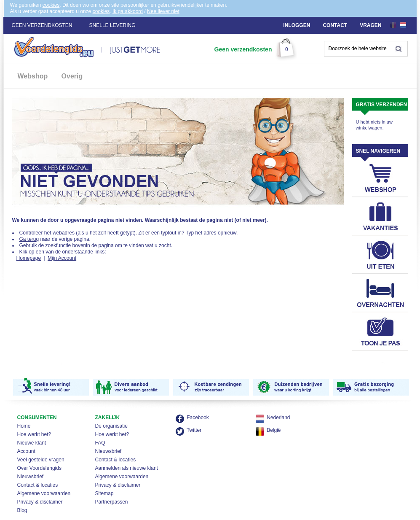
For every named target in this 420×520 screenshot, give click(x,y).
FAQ (100, 443)
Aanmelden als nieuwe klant (127, 468)
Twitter (194, 430)
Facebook (198, 418)
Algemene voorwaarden (44, 493)
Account (26, 451)
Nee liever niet (163, 11)
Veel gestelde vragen (41, 460)
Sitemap (104, 493)
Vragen (371, 25)
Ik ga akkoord (128, 11)
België (274, 430)
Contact (335, 25)
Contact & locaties (38, 485)
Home (24, 426)
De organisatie (111, 426)
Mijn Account (62, 258)
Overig (72, 76)
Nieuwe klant (32, 443)
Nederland (278, 418)
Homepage (29, 258)
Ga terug (29, 239)
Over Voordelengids (39, 468)
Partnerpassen (112, 502)
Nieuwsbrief (31, 477)
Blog (22, 510)
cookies (51, 5)
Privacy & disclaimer (40, 502)
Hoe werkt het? (34, 434)
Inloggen (297, 25)
